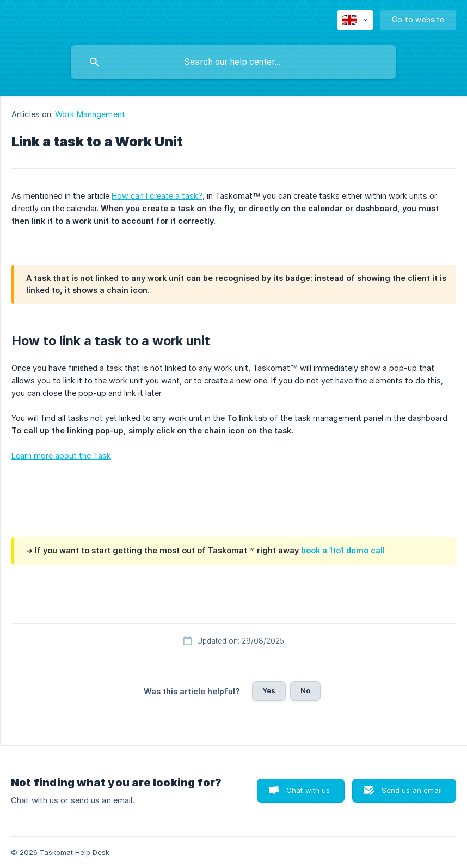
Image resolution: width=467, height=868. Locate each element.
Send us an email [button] (412, 790)
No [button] (305, 690)
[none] (355, 20)
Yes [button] (269, 690)
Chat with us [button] (308, 790)
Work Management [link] (90, 114)
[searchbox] (234, 62)
